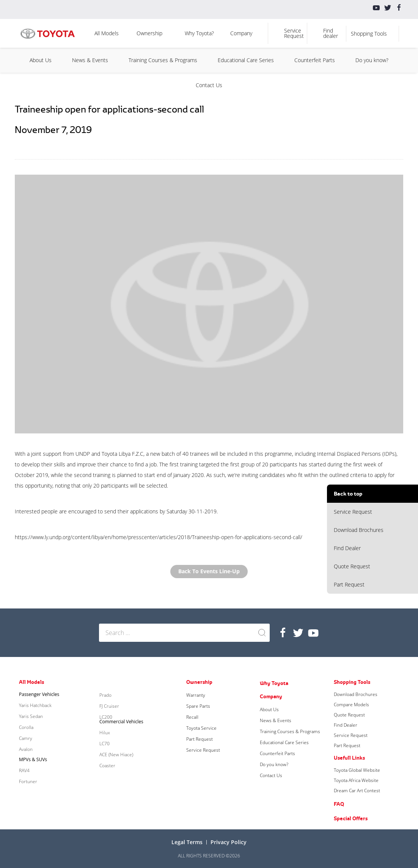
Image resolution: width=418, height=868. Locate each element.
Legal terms (187, 842)
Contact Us (209, 85)
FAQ (339, 804)
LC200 (106, 717)
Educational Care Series (246, 60)
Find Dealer (347, 548)
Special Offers (351, 818)
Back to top (348, 493)
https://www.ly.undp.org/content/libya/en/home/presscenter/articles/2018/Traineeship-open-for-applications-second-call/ (159, 537)
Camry (26, 738)
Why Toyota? (199, 33)
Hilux (105, 733)
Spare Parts (198, 706)
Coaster (107, 766)
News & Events (90, 60)
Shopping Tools (369, 34)
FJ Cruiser (109, 706)
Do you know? (372, 60)
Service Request (294, 33)
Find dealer (331, 33)
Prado (105, 695)
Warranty (196, 695)
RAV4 (24, 770)
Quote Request (352, 566)
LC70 (104, 744)
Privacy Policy (229, 842)
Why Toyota (274, 683)
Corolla (26, 727)
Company (241, 33)
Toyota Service (201, 728)
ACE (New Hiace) (116, 755)
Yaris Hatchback (35, 705)
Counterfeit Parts (315, 60)
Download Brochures (359, 530)
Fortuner (28, 781)
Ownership (149, 33)
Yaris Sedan (31, 716)
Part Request (349, 584)
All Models (107, 33)
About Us (41, 60)
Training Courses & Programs (163, 60)
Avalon (26, 749)
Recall (192, 717)
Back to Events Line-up (209, 572)
